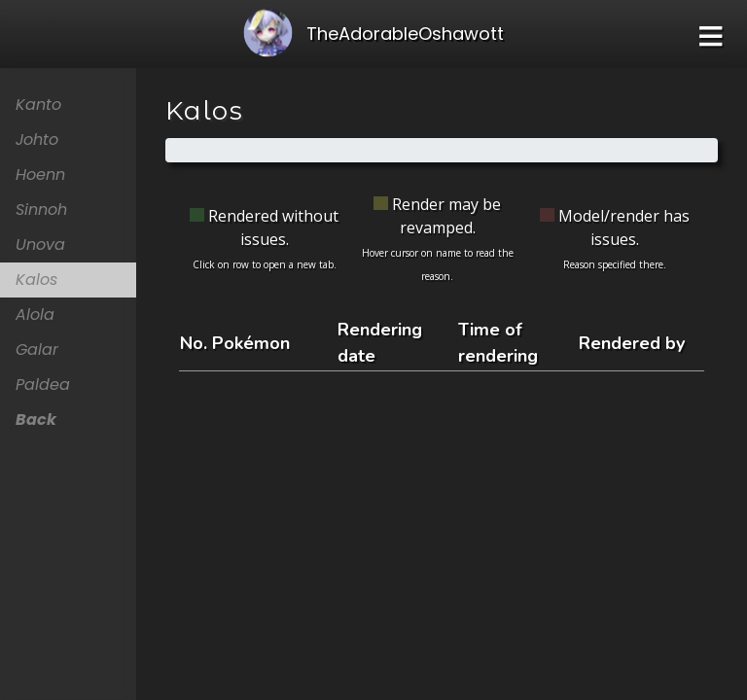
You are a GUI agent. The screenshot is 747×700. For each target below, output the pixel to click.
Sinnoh (41, 210)
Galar (37, 350)
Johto (37, 140)
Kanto (38, 105)
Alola (35, 315)
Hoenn (40, 175)
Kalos (36, 280)
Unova (40, 245)
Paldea (43, 385)
